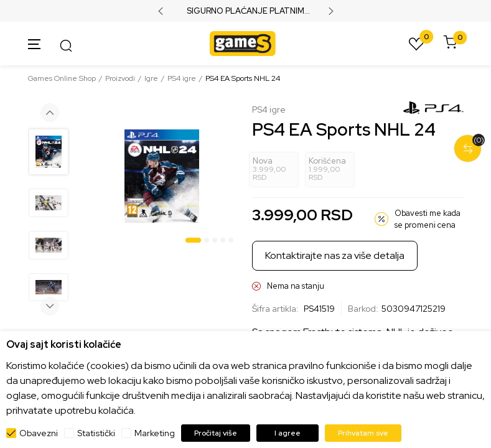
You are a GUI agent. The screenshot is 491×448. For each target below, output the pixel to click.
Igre (151, 78)
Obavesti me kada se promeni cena (428, 219)
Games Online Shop (62, 78)
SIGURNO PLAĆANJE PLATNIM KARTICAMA (245, 11)
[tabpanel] (162, 176)
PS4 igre (182, 78)
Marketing (155, 433)
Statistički (96, 433)
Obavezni (39, 433)
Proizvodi (120, 78)
